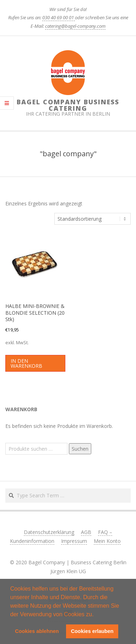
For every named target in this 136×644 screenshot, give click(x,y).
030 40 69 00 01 (59, 17)
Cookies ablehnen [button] (37, 631)
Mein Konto (107, 541)
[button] (96, 615)
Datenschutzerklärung (49, 532)
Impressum (74, 541)
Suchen (80, 449)
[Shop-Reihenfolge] (93, 219)
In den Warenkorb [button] (26, 363)
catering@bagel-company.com (75, 26)
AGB (86, 532)
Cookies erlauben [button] (92, 631)
